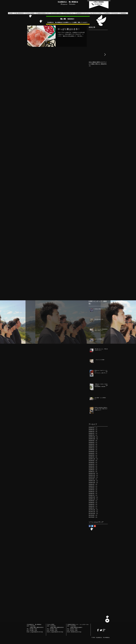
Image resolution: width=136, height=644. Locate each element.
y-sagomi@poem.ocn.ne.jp (37, 632)
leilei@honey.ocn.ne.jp (76, 632)
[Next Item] (105, 55)
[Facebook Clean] (98, 630)
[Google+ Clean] (104, 630)
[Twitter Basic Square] (92, 526)
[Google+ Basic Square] (95, 526)
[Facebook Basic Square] (90, 526)
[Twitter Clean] (101, 630)
